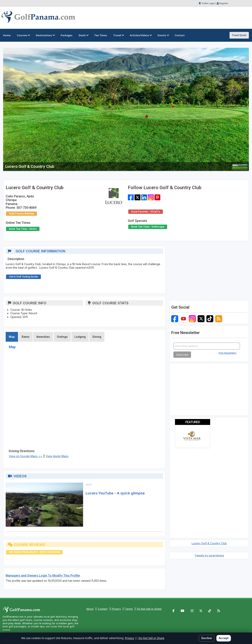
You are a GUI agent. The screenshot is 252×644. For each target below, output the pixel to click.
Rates (26, 337)
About (90, 609)
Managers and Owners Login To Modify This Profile (43, 576)
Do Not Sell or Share (149, 609)
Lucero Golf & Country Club (209, 543)
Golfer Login (208, 3)
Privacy (116, 609)
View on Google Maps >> (26, 456)
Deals (83, 35)
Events (163, 35)
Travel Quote (239, 35)
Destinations (45, 35)
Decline (207, 638)
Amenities (43, 337)
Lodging (80, 337)
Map (12, 337)
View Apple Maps (57, 456)
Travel (118, 35)
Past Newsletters (228, 353)
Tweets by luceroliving (209, 555)
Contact (103, 609)
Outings (62, 337)
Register (224, 3)
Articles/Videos (141, 35)
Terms (129, 609)
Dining (97, 337)
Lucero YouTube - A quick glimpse (115, 493)
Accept (224, 638)
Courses (23, 35)
